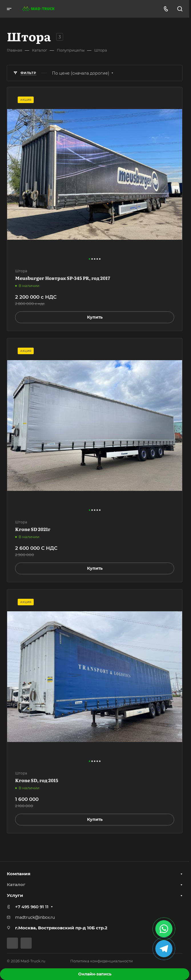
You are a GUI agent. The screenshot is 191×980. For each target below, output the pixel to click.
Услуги (15, 895)
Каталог (16, 884)
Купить (95, 317)
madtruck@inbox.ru (35, 917)
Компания (19, 874)
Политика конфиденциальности (101, 961)
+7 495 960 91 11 (32, 907)
